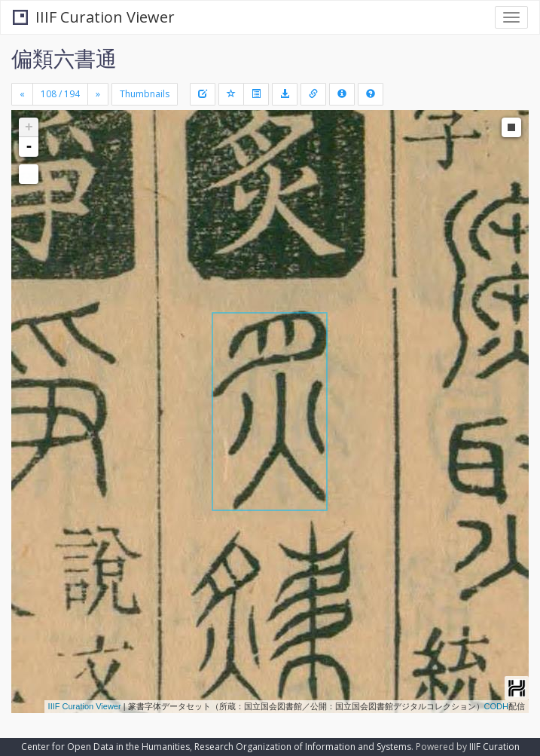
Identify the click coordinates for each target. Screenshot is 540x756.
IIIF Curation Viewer (94, 17)
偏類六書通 (64, 58)
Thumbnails (145, 94)
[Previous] (22, 94)
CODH (496, 706)
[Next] (98, 94)
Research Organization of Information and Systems (303, 747)
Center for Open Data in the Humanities (105, 747)
